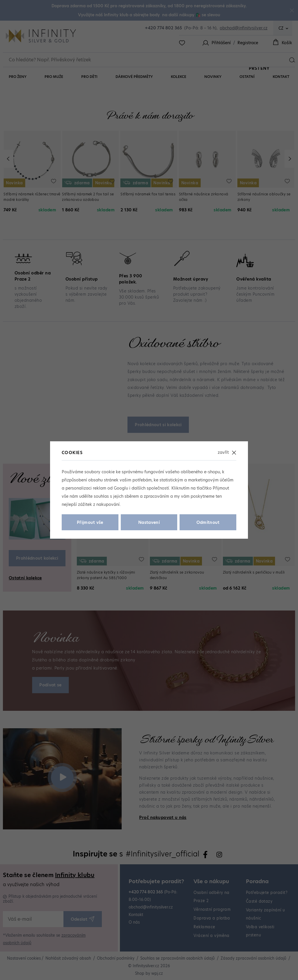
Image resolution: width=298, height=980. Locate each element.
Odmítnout (208, 522)
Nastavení (149, 522)
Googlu (121, 488)
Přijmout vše (90, 522)
